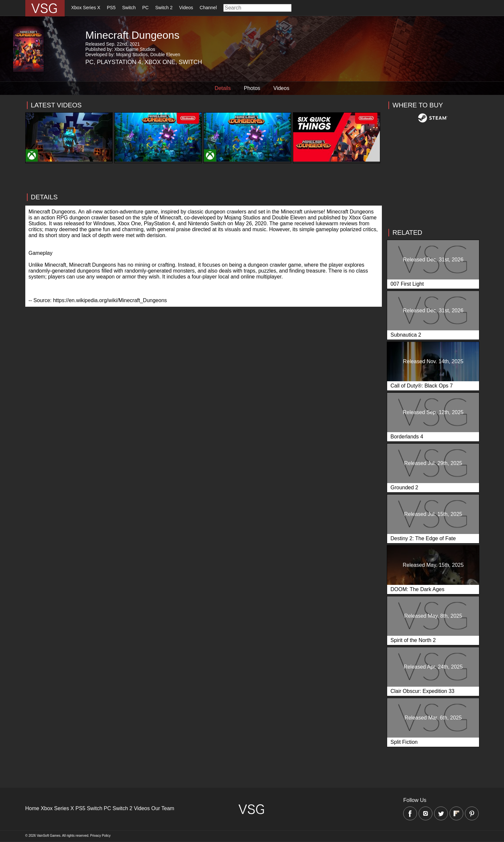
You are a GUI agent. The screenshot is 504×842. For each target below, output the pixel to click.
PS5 (111, 8)
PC (145, 8)
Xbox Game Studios (135, 49)
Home (32, 808)
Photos (252, 88)
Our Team (163, 808)
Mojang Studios (132, 55)
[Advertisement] (204, 209)
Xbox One (160, 62)
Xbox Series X (86, 8)
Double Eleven (165, 55)
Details (223, 88)
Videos (186, 8)
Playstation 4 (119, 62)
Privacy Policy (100, 836)
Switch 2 (164, 8)
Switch (129, 8)
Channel (208, 8)
